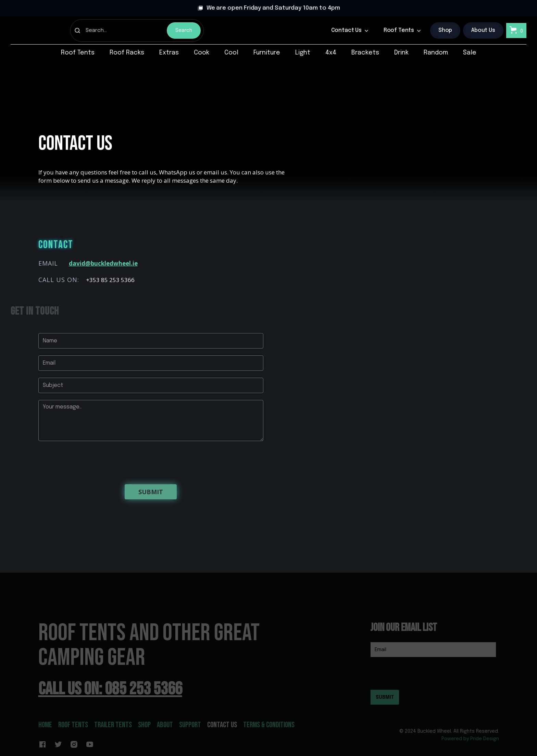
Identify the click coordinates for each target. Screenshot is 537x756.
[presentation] (90, 461)
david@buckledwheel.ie (103, 263)
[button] (350, 31)
